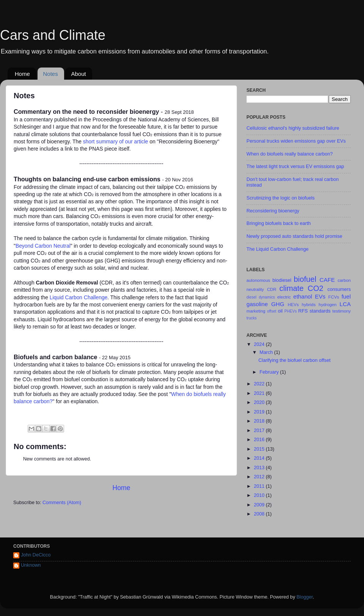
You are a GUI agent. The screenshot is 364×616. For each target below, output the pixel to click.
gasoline (257, 304)
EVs (320, 296)
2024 (260, 344)
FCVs (334, 297)
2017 (260, 431)
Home (22, 74)
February (270, 372)
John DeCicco (36, 555)
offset (271, 311)
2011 (260, 486)
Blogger (305, 597)
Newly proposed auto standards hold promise (294, 236)
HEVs (293, 305)
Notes (51, 74)
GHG (278, 304)
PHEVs (290, 311)
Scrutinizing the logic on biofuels (281, 198)
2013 (260, 468)
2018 (260, 421)
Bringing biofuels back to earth (278, 223)
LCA (345, 304)
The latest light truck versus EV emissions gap (295, 167)
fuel (346, 296)
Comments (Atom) (62, 503)
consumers (339, 289)
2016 (260, 440)
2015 (260, 449)
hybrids (309, 305)
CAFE (327, 280)
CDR (272, 289)
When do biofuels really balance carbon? (290, 154)
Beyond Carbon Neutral (43, 246)
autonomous (258, 280)
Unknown (31, 565)
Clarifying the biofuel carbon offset (294, 360)
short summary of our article (116, 141)
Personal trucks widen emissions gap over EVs (296, 141)
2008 (260, 514)
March (267, 352)
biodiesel (282, 280)
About (78, 74)
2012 (260, 477)
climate (292, 288)
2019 (260, 412)
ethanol (303, 296)
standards (320, 311)
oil (280, 311)
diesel (251, 297)
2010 (260, 495)
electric (284, 297)
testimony (342, 311)
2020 (260, 402)
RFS (303, 311)
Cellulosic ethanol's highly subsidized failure (293, 128)
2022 (260, 384)
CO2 (315, 288)
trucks (252, 318)
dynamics (267, 297)
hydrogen (327, 305)
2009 (260, 505)
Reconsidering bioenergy (273, 211)
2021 (260, 393)
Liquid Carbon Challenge (79, 297)
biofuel (305, 279)
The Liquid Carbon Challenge (278, 249)
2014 (260, 458)
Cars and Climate (53, 35)
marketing (256, 311)
